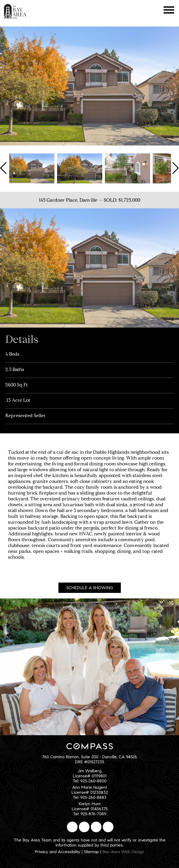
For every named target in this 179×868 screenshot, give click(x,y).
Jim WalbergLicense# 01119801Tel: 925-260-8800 (90, 776)
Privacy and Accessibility (57, 852)
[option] (32, 168)
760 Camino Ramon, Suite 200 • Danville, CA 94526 (90, 757)
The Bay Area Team (15, 11)
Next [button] (175, 168)
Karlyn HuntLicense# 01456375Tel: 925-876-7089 (90, 809)
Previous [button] (4, 168)
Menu (169, 10)
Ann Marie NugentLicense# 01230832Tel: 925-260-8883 (90, 792)
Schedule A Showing (90, 588)
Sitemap (91, 852)
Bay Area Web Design (123, 852)
